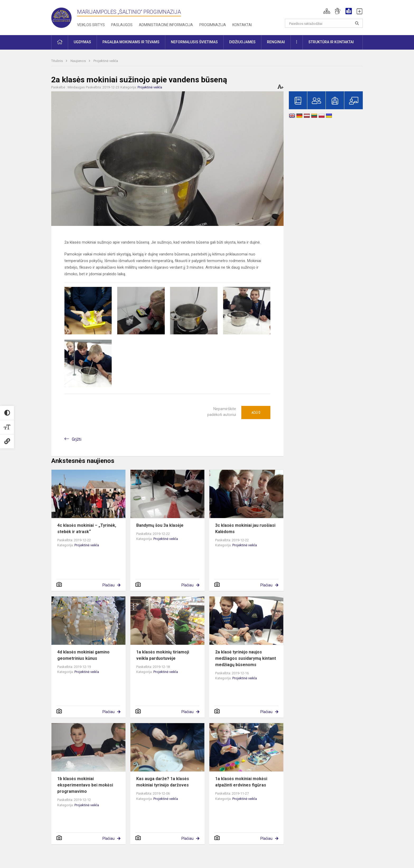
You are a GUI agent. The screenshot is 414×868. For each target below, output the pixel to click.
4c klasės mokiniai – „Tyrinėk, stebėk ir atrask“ (87, 528)
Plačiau (109, 585)
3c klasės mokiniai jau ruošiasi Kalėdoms (245, 528)
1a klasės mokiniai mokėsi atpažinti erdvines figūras (241, 782)
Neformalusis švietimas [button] (194, 42)
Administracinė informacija (166, 25)
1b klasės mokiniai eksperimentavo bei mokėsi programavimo (85, 785)
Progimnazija (213, 25)
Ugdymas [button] (82, 42)
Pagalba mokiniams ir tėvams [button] (131, 42)
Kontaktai (242, 25)
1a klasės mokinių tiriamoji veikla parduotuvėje (163, 655)
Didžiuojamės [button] (242, 42)
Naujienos (79, 61)
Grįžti (77, 439)
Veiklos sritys (91, 25)
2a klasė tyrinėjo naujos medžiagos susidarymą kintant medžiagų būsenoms (246, 658)
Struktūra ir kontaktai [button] (331, 42)
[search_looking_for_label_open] (357, 23)
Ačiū (256, 412)
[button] (327, 11)
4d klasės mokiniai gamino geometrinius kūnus (83, 655)
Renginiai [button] (276, 42)
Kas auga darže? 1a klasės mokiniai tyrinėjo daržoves (163, 782)
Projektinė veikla (106, 61)
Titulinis (57, 61)
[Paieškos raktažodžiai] (324, 23)
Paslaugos (122, 25)
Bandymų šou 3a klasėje (160, 525)
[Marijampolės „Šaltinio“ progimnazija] (64, 16)
